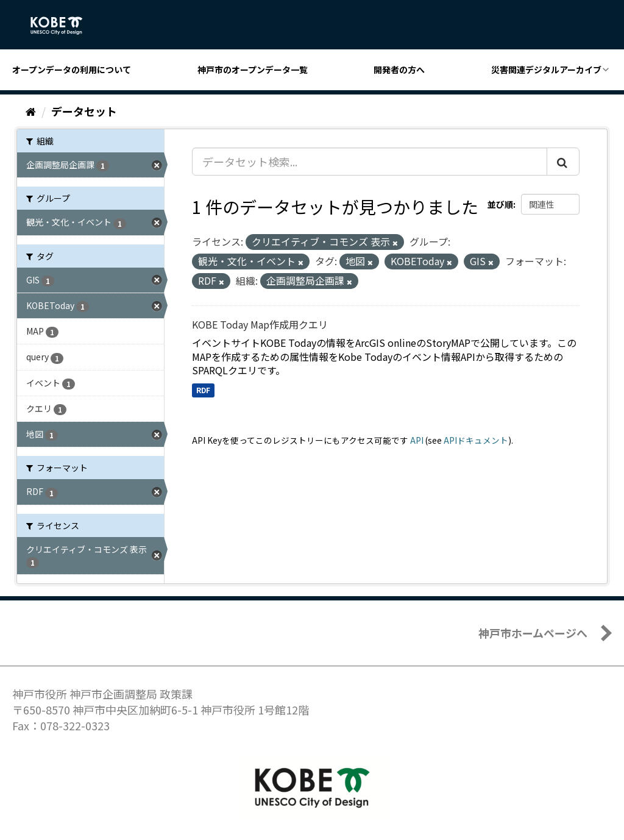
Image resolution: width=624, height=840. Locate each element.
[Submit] (563, 162)
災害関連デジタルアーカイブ (546, 69)
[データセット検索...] (370, 162)
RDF (203, 390)
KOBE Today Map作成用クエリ (260, 324)
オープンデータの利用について (72, 69)
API (417, 440)
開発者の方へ (399, 69)
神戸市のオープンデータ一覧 (253, 69)
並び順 (500, 204)
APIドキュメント (476, 440)
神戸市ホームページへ (533, 633)
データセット (84, 111)
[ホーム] (31, 111)
